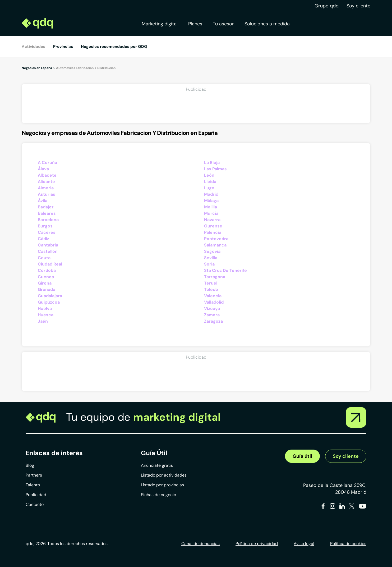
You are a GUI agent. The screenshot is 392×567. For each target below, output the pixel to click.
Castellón (48, 251)
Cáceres (47, 232)
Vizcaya (212, 308)
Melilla (211, 207)
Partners (34, 475)
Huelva (45, 308)
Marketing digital (160, 24)
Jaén (43, 321)
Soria (209, 264)
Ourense (213, 226)
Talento (33, 485)
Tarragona (215, 277)
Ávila (43, 201)
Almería (46, 188)
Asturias (47, 194)
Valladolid (214, 302)
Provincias (63, 47)
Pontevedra (216, 239)
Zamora (212, 315)
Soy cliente (358, 6)
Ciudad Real (50, 264)
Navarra (212, 220)
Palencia (213, 232)
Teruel (211, 283)
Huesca (46, 315)
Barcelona (48, 220)
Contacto (35, 504)
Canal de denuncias (200, 544)
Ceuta (44, 258)
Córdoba (47, 270)
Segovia (212, 251)
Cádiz (43, 239)
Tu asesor (223, 24)
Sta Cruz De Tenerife (225, 270)
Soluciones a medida (267, 24)
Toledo (211, 289)
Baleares (47, 213)
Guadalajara (50, 296)
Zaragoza (213, 321)
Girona (45, 283)
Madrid (211, 194)
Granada (47, 289)
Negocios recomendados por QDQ (114, 47)
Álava (43, 169)
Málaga (211, 201)
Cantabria (48, 245)
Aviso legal (304, 544)
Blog (30, 465)
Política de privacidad (257, 544)
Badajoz (46, 207)
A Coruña (47, 163)
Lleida (210, 182)
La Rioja (212, 163)
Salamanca (215, 245)
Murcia (211, 213)
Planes (195, 24)
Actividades (33, 47)
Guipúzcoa (49, 302)
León (209, 175)
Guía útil (302, 456)
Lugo (209, 188)
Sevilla (211, 258)
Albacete (47, 175)
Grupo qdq (327, 6)
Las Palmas (215, 169)
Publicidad (36, 495)
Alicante (46, 182)
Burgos (45, 226)
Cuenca (46, 277)
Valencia (213, 296)
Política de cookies (348, 544)
